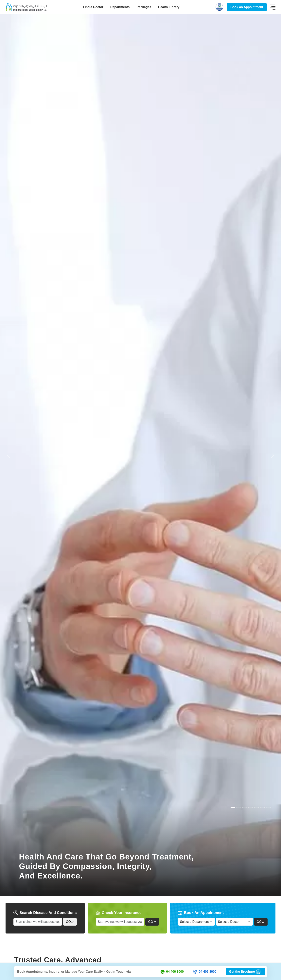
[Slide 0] (233, 808)
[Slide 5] (262, 808)
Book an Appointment (247, 7)
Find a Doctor (93, 7)
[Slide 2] (245, 808)
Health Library (169, 7)
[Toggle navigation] (273, 7)
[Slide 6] (268, 808)
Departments (120, 7)
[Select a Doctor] (234, 922)
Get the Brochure (246, 972)
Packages (144, 7)
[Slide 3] (251, 808)
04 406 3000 (172, 972)
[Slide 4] (256, 808)
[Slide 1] (239, 808)
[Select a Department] (196, 922)
